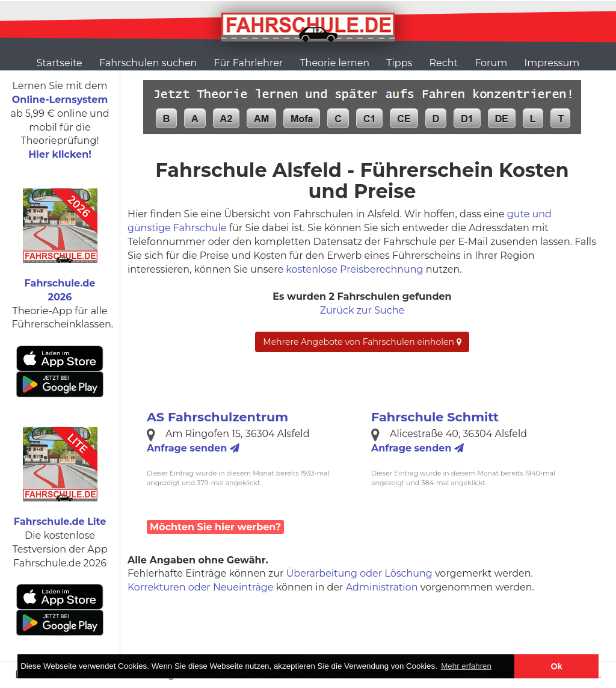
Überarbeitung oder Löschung (359, 573)
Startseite (60, 63)
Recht (444, 63)
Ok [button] (557, 666)
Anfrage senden (193, 448)
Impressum (552, 63)
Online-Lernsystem (60, 100)
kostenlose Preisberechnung (354, 269)
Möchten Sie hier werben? (215, 527)
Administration (382, 587)
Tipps (399, 63)
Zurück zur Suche (362, 310)
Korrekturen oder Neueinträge (201, 587)
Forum (491, 63)
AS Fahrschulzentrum (217, 417)
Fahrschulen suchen (148, 63)
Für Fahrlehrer (249, 63)
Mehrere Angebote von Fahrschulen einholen (362, 342)
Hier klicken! (60, 154)
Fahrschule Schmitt (435, 417)
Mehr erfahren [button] (466, 666)
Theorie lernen (334, 63)
